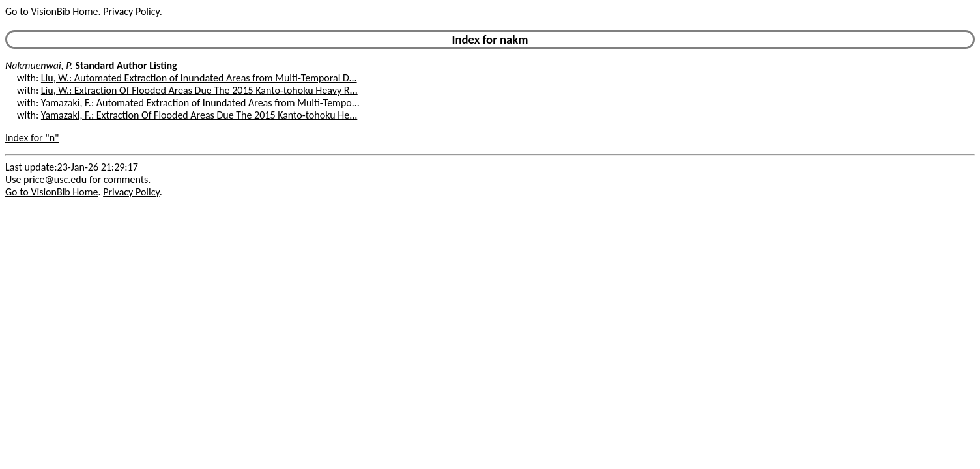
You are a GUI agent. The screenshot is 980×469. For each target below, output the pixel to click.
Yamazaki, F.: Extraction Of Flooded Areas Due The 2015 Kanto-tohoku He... (199, 115)
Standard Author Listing (126, 65)
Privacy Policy (131, 11)
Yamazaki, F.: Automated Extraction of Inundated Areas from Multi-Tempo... (200, 103)
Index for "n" (32, 138)
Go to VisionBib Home (51, 11)
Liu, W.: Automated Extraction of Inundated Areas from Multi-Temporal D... (199, 78)
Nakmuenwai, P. (39, 65)
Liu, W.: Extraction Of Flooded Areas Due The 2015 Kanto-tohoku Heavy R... (199, 90)
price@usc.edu (55, 179)
